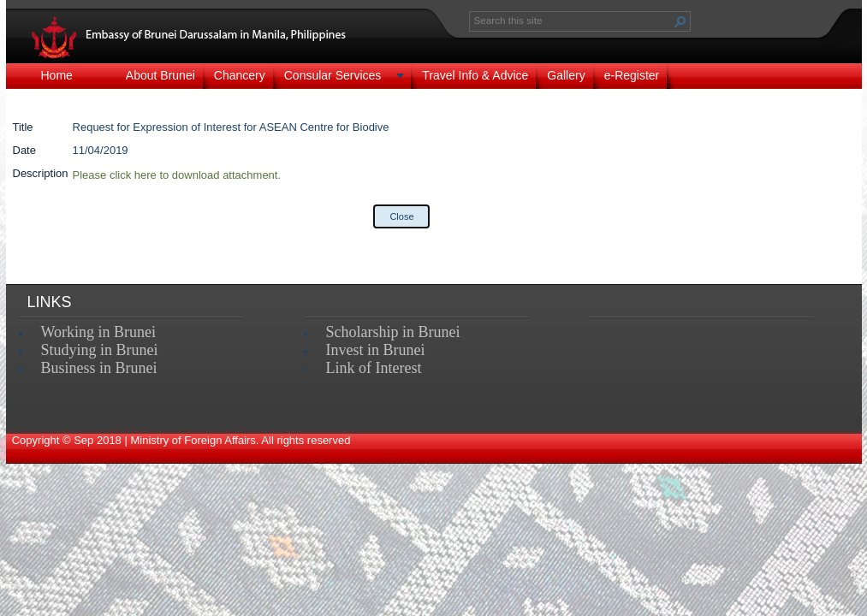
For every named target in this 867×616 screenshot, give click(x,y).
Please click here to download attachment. (177, 175)
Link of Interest (374, 368)
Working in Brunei (99, 332)
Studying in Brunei (100, 350)
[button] (680, 21)
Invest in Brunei (376, 350)
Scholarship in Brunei (393, 332)
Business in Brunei (99, 368)
